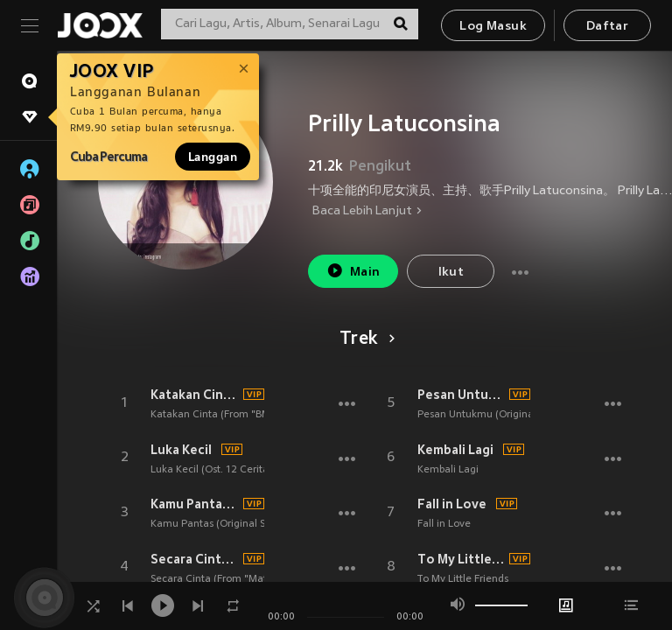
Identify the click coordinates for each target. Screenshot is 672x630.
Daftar (607, 27)
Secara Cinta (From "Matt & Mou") (194, 559)
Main (353, 271)
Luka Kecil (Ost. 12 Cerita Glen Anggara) (246, 470)
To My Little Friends (461, 559)
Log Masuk (493, 27)
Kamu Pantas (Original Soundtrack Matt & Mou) (194, 504)
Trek (364, 339)
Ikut (451, 273)
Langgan (213, 157)
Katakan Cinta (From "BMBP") (194, 395)
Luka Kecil (181, 450)
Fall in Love (452, 504)
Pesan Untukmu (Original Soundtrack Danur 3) (461, 395)
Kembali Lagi (455, 450)
